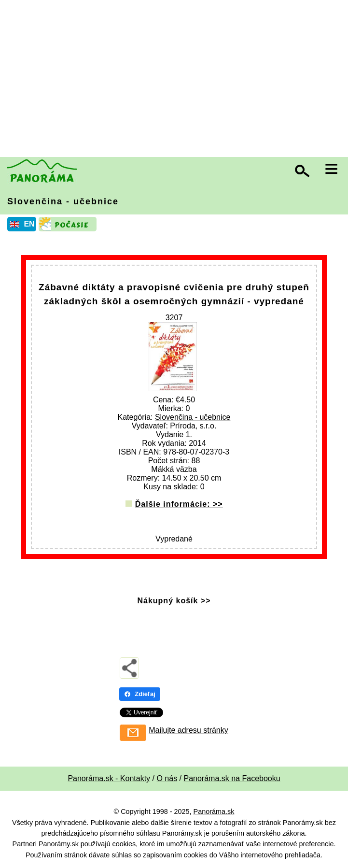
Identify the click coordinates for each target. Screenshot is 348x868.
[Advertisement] (176, 80)
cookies (124, 844)
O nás (167, 778)
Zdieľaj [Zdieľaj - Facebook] (140, 694)
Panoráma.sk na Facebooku (232, 778)
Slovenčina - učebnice (63, 201)
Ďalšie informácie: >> (179, 504)
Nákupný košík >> (174, 601)
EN (29, 224)
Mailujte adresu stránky (188, 730)
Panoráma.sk (214, 811)
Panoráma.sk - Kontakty (109, 778)
